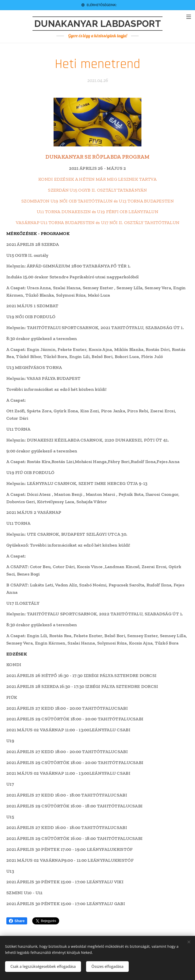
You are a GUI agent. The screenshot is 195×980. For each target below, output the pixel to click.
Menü (189, 17)
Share (17, 921)
